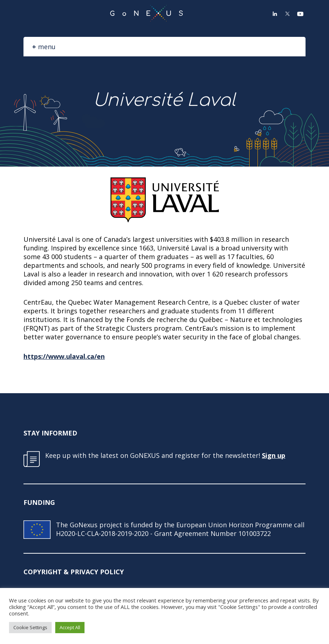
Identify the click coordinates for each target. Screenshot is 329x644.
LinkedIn (275, 14)
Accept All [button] (70, 627)
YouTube (300, 14)
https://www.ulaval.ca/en (64, 356)
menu (47, 47)
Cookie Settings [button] (30, 627)
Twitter (287, 14)
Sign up (274, 455)
